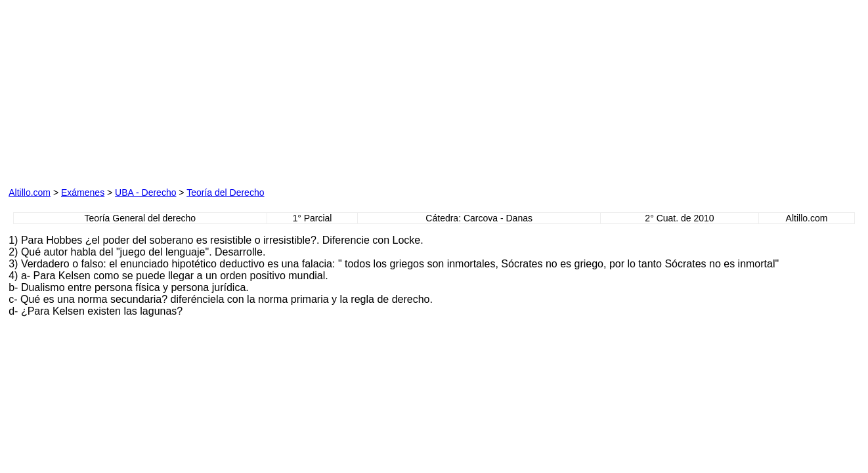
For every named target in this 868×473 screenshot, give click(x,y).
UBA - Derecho (145, 192)
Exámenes (83, 192)
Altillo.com (30, 192)
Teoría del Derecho (225, 192)
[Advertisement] (158, 91)
